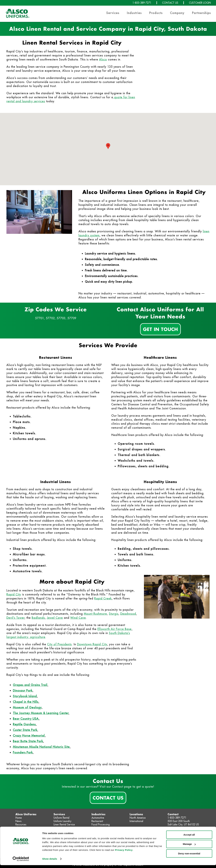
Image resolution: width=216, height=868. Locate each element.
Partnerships (201, 13)
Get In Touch (160, 329)
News (18, 821)
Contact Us (108, 798)
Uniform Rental (61, 818)
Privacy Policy (124, 853)
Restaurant (97, 821)
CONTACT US (170, 3)
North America (138, 818)
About (19, 828)
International (136, 821)
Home (19, 818)
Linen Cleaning (61, 828)
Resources (21, 824)
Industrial (96, 828)
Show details (50, 862)
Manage (189, 847)
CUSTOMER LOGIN (200, 3)
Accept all (189, 838)
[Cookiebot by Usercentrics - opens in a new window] (21, 862)
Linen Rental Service (64, 824)
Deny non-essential (189, 856)
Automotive (98, 818)
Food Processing (101, 824)
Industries (134, 13)
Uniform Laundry (62, 821)
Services (113, 13)
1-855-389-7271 (142, 3)
